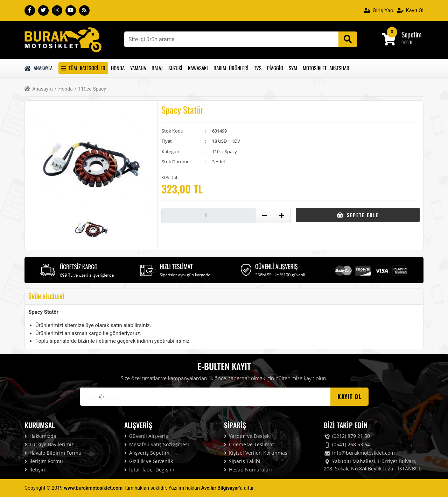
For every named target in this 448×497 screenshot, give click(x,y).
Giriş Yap (379, 10)
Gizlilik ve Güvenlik (149, 461)
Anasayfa (38, 68)
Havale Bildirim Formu (53, 453)
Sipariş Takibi (242, 461)
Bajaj (157, 68)
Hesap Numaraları (248, 470)
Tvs (258, 68)
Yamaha (138, 68)
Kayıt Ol (410, 10)
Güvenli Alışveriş (146, 436)
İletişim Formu (44, 461)
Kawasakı (198, 68)
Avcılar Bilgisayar (220, 488)
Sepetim (412, 34)
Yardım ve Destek (247, 436)
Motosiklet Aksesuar (326, 68)
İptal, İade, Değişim (149, 470)
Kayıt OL (349, 396)
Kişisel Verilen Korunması (256, 453)
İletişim (36, 470)
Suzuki (175, 68)
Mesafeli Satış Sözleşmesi (157, 444)
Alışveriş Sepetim (147, 453)
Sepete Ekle (358, 215)
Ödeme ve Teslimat (249, 444)
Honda (118, 68)
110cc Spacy (90, 89)
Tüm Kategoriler (83, 68)
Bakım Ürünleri (231, 68)
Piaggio (275, 68)
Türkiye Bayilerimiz (49, 444)
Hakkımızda (40, 436)
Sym (293, 68)
